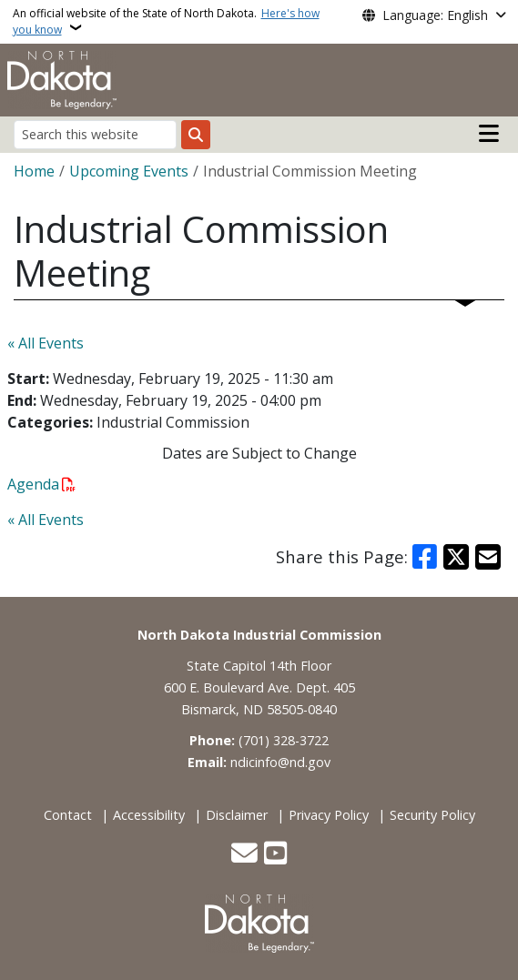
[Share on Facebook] (425, 557)
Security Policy (432, 815)
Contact (68, 815)
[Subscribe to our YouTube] (275, 855)
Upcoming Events (129, 171)
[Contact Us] (244, 855)
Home (34, 171)
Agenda (33, 484)
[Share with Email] (488, 557)
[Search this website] (95, 134)
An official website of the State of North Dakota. (166, 21)
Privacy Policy (329, 815)
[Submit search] (196, 135)
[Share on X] (456, 557)
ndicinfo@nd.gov (280, 762)
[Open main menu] (489, 134)
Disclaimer (237, 815)
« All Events (46, 343)
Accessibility (149, 815)
